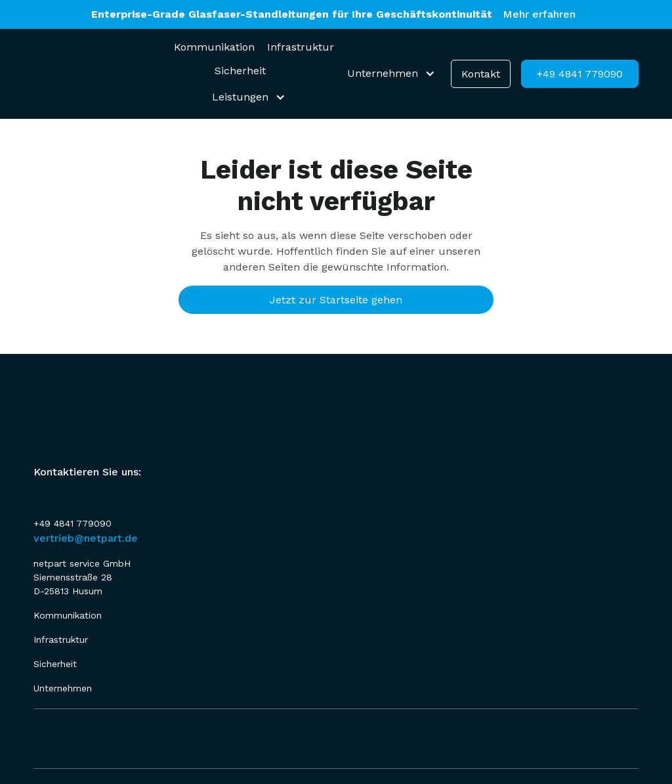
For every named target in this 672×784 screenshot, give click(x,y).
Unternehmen (63, 688)
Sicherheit (240, 71)
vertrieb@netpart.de (86, 538)
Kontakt (481, 74)
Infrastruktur (301, 47)
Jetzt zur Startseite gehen (336, 300)
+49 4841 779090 (580, 74)
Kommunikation (214, 47)
